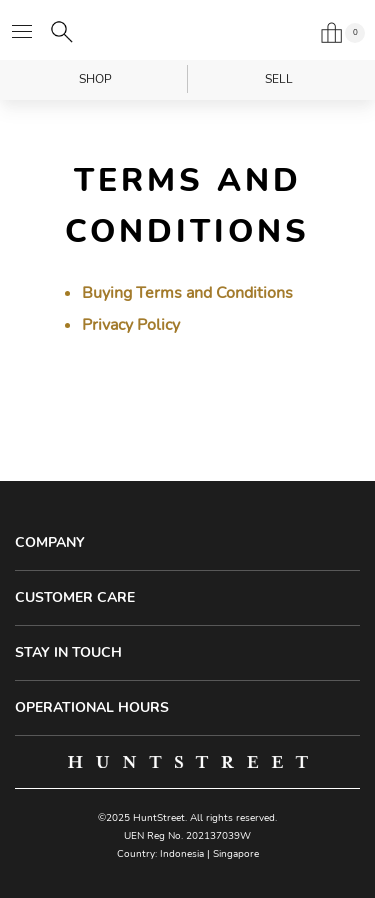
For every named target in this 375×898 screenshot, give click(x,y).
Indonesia (182, 854)
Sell (279, 79)
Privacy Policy (131, 325)
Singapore (236, 854)
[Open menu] (22, 32)
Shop (95, 79)
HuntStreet (188, 30)
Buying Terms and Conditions (187, 293)
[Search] (62, 32)
